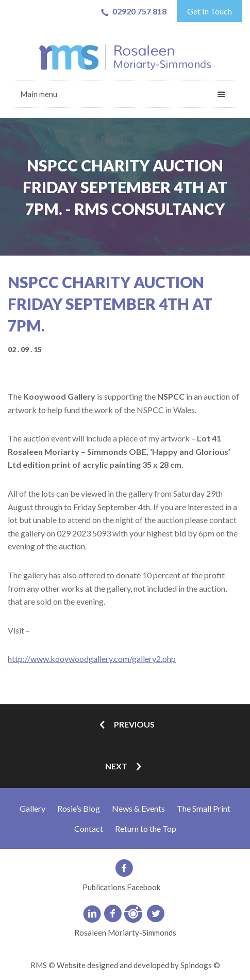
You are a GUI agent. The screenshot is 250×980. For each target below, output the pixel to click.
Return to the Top (146, 828)
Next (125, 767)
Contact (89, 828)
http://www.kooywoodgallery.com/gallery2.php (92, 659)
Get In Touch (210, 11)
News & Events (138, 808)
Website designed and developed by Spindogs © (138, 965)
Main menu (39, 94)
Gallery (32, 808)
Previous (125, 725)
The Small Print (204, 808)
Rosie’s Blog (79, 808)
